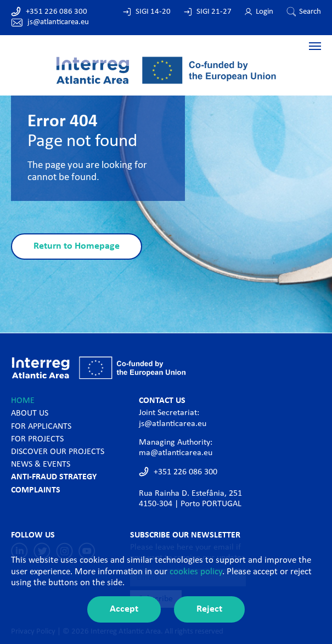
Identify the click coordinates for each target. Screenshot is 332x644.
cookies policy (196, 572)
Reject (209, 609)
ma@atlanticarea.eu (176, 453)
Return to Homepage (77, 246)
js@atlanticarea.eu (58, 22)
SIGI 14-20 (153, 12)
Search (310, 12)
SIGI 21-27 (214, 12)
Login (265, 12)
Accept (124, 609)
